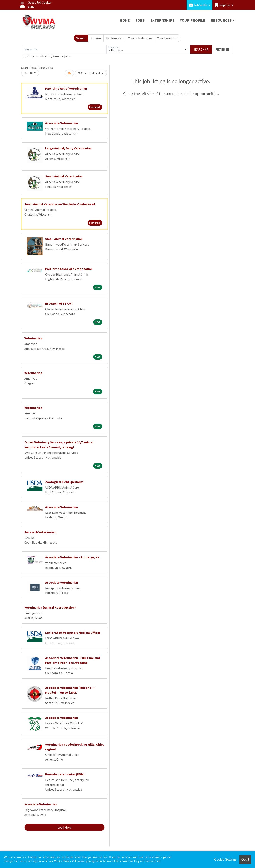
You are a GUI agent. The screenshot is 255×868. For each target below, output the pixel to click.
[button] (222, 49)
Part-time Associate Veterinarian (69, 269)
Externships (162, 20)
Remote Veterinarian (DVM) (65, 774)
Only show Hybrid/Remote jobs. (49, 56)
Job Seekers (200, 5)
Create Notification (91, 73)
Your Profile (193, 20)
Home (125, 20)
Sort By (29, 73)
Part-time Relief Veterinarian (66, 88)
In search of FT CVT (59, 303)
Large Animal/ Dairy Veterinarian (68, 148)
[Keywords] (65, 49)
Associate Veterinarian (62, 123)
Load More (64, 827)
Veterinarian (33, 338)
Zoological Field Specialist (64, 482)
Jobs (140, 20)
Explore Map (115, 38)
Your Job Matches (140, 38)
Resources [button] (221, 20)
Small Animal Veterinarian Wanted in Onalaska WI (60, 204)
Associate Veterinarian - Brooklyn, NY (72, 557)
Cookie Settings (225, 860)
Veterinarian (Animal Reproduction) (50, 607)
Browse (96, 38)
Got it (245, 860)
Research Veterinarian (40, 532)
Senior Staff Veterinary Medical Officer (73, 633)
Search (81, 38)
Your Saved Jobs (168, 38)
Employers (224, 5)
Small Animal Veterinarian (64, 176)
